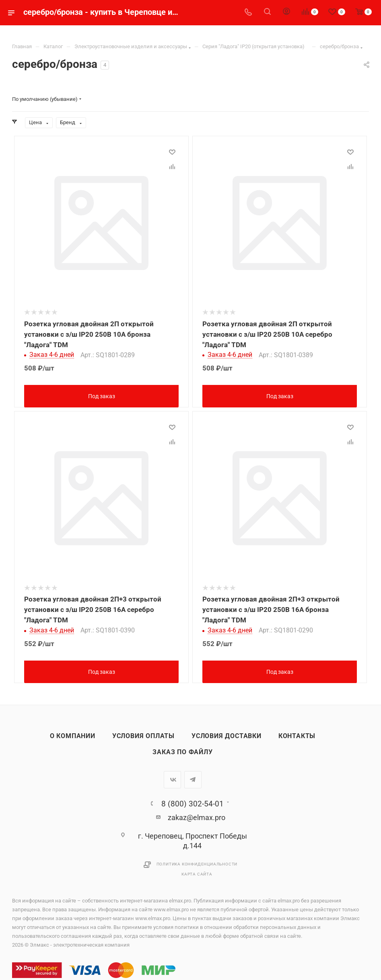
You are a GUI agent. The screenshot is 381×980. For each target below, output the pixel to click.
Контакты (297, 734)
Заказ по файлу (182, 751)
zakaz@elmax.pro (197, 816)
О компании (73, 734)
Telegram (193, 778)
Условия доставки (227, 734)
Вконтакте (172, 778)
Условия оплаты (143, 734)
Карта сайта (197, 873)
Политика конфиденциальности (197, 862)
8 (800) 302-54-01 (193, 802)
